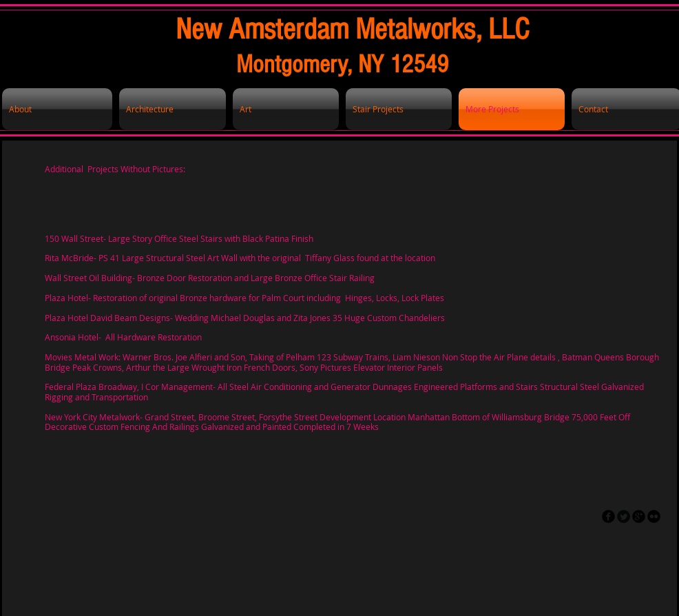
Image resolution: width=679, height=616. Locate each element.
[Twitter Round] (624, 516)
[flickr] (654, 516)
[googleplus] (639, 516)
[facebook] (608, 516)
